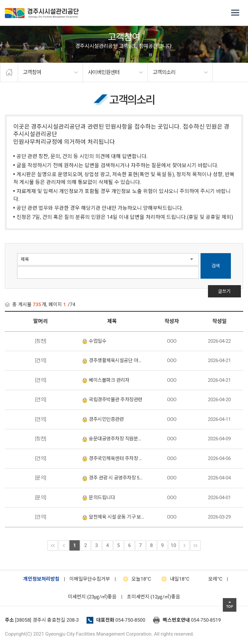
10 (174, 545)
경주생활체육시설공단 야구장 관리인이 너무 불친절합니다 (114, 360)
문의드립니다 (99, 498)
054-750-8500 (130, 620)
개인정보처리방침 (41, 579)
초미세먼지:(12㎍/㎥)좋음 (154, 597)
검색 (216, 266)
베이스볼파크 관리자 (106, 380)
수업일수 (94, 341)
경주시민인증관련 (103, 419)
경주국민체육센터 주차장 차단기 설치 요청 (114, 458)
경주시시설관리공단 (42, 13)
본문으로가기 (15, 0)
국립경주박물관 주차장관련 (112, 400)
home (9, 72)
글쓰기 (227, 301)
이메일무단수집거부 (90, 579)
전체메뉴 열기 (235, 13)
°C (210, 579)
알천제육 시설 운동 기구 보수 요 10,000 (114, 517)
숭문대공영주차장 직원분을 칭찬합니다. (114, 439)
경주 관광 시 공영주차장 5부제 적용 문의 (114, 478)
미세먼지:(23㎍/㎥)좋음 (92, 597)
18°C (135, 579)
